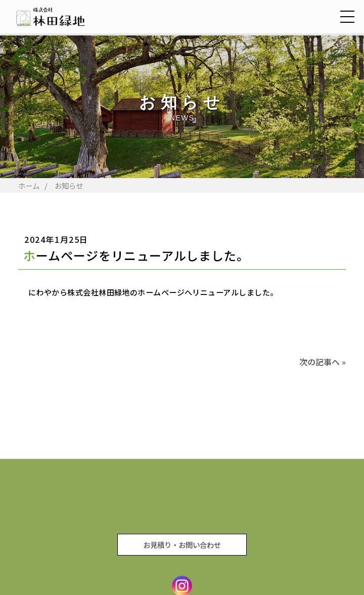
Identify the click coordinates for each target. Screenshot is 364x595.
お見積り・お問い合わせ (182, 545)
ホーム (29, 185)
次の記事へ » (323, 362)
